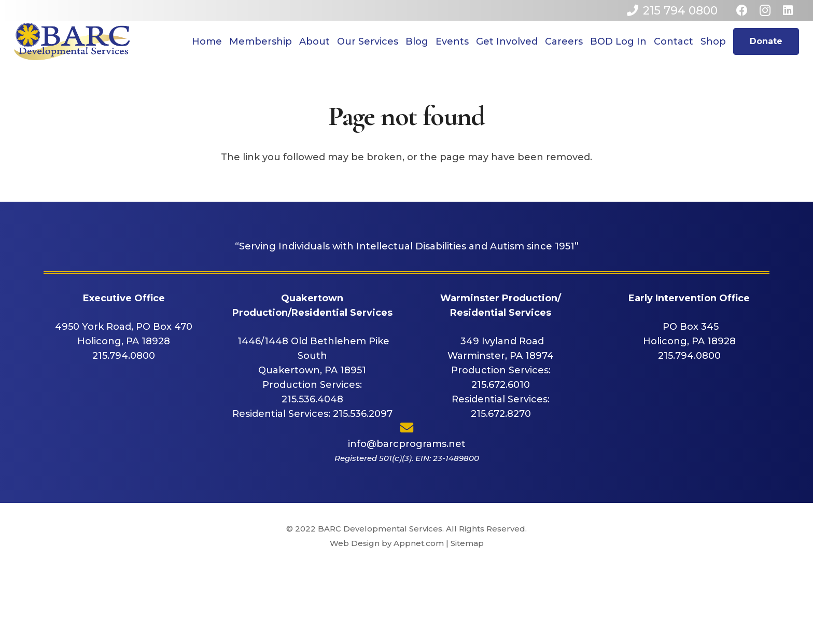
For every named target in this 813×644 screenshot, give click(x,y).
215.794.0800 (124, 356)
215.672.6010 (501, 385)
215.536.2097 (363, 414)
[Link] (72, 41)
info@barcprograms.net (407, 444)
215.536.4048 (312, 399)
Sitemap (467, 543)
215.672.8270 (501, 414)
